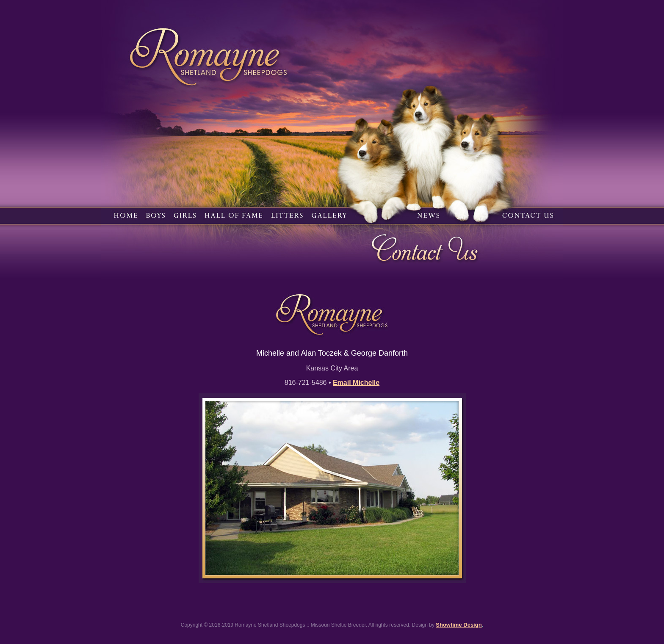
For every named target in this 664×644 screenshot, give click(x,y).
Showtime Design (459, 625)
